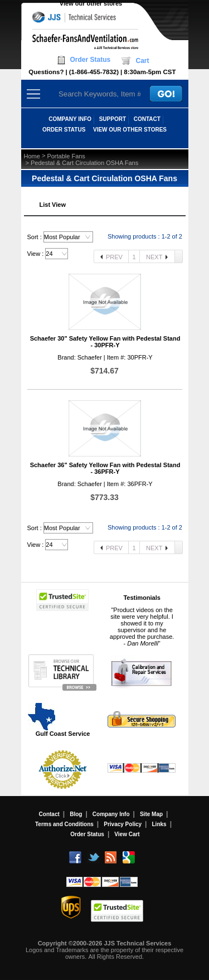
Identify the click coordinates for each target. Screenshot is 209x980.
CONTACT (147, 119)
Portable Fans (66, 156)
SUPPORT (113, 119)
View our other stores (91, 3)
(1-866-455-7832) (94, 72)
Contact (49, 814)
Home (32, 156)
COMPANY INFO (70, 119)
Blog (76, 814)
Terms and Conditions (64, 824)
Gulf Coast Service (60, 719)
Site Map (151, 814)
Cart (142, 61)
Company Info (111, 814)
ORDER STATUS (64, 130)
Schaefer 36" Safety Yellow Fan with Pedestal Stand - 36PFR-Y (105, 468)
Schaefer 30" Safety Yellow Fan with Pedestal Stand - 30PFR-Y (105, 342)
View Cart (127, 834)
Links (159, 824)
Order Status (91, 60)
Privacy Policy (123, 824)
